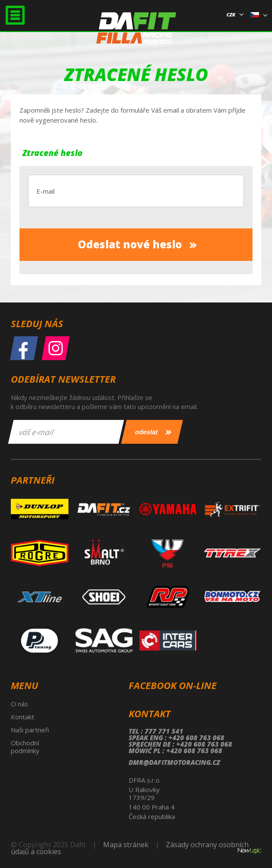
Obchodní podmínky (25, 747)
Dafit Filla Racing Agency (136, 32)
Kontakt (23, 717)
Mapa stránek (126, 845)
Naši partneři (30, 730)
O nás (19, 704)
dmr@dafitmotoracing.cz (174, 762)
